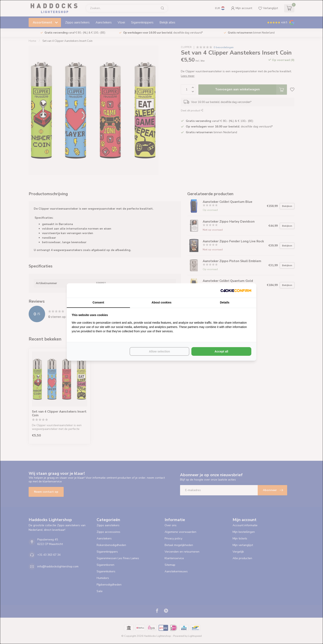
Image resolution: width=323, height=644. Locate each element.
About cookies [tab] (161, 302)
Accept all (221, 351)
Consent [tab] (98, 302)
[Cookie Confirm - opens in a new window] (236, 290)
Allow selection (159, 351)
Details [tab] (225, 302)
